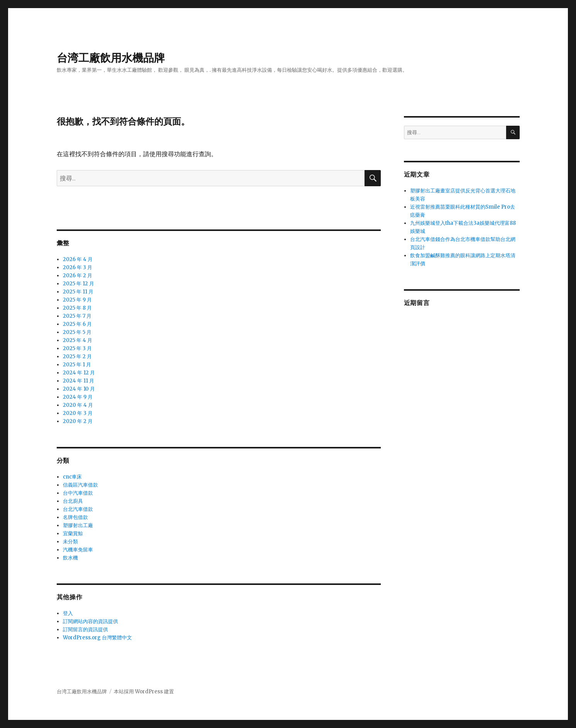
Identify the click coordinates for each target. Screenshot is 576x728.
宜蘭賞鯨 (73, 533)
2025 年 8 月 (77, 308)
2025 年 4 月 (78, 340)
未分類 (70, 542)
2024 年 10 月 (79, 389)
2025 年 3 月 (77, 348)
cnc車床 (72, 477)
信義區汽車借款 (80, 485)
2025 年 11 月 (78, 292)
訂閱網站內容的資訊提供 (90, 621)
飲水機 (70, 558)
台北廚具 (73, 501)
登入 (68, 613)
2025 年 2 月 (77, 356)
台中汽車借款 (78, 493)
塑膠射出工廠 (78, 525)
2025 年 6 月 (77, 324)
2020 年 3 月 (78, 413)
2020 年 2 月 (78, 421)
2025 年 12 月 (79, 284)
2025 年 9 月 (77, 300)
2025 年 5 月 (77, 332)
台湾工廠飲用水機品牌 (111, 58)
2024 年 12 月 (79, 373)
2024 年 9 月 (78, 397)
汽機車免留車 (78, 550)
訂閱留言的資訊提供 (85, 629)
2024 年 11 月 (79, 381)
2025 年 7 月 (77, 316)
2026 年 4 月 (78, 259)
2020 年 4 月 (78, 405)
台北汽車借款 (78, 509)
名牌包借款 (75, 517)
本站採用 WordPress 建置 (144, 692)
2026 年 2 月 (78, 276)
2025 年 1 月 (77, 365)
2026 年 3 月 (78, 267)
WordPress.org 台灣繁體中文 (97, 638)
